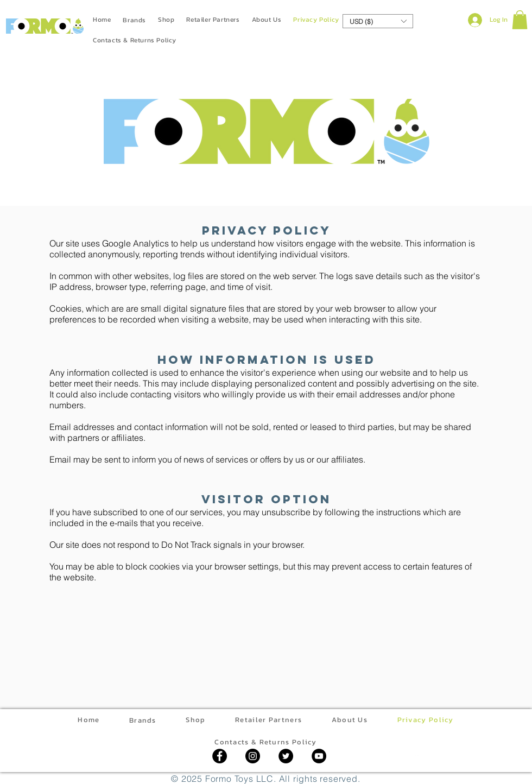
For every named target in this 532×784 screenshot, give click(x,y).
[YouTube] (319, 756)
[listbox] (378, 21)
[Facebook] (220, 756)
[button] (378, 21)
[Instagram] (253, 756)
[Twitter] (286, 756)
